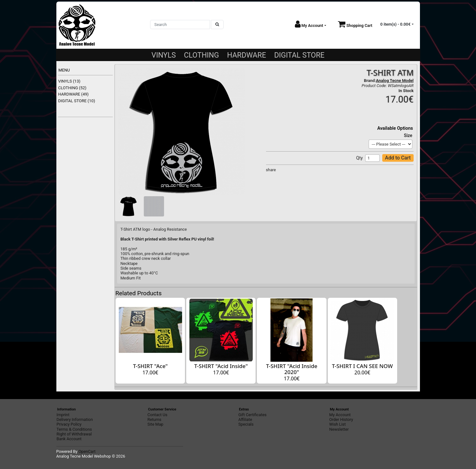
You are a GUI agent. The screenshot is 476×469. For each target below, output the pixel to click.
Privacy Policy (69, 424)
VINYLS (164, 55)
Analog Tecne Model (395, 81)
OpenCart (87, 451)
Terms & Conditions (74, 429)
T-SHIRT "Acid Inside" (221, 366)
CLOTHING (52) (72, 88)
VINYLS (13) (69, 81)
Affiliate (245, 419)
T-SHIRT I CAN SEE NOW (362, 366)
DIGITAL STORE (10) (77, 101)
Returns (155, 419)
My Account (340, 415)
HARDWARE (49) (73, 94)
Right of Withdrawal (74, 434)
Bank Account (69, 439)
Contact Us (158, 415)
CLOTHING (202, 55)
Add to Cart (398, 158)
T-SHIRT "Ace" (150, 366)
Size (408, 135)
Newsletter (339, 429)
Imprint (63, 415)
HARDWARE (247, 55)
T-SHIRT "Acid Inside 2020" (292, 369)
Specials (246, 424)
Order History (341, 419)
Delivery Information (75, 419)
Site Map (155, 424)
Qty (360, 158)
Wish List (338, 424)
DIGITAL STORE (299, 55)
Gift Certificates (253, 415)
